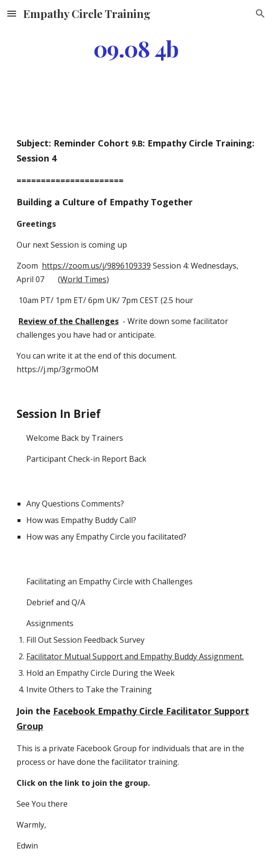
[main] (136, 48)
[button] (12, 13)
